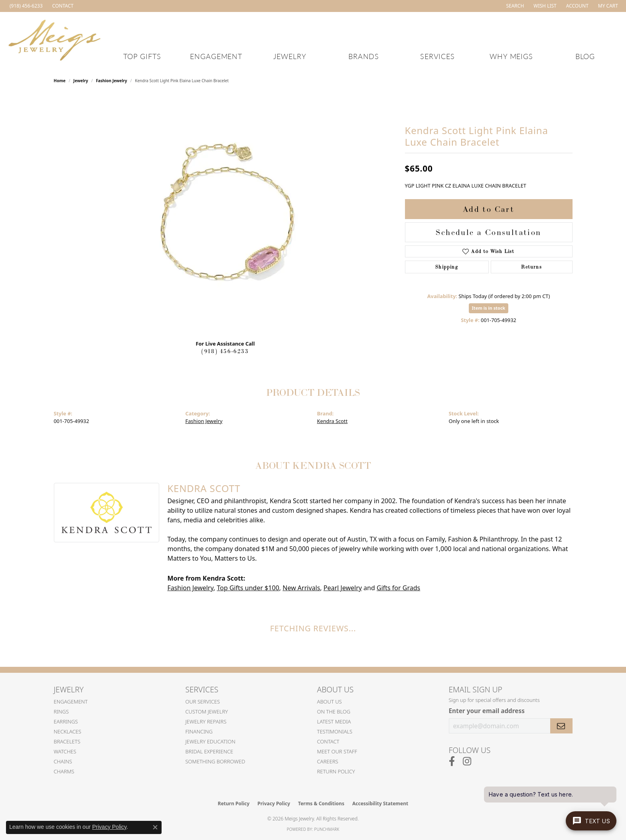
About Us (330, 702)
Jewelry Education (210, 741)
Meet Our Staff (337, 751)
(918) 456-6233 (225, 351)
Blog (585, 56)
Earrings (66, 721)
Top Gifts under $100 (248, 588)
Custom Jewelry (207, 712)
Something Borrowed (215, 761)
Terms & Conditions (321, 803)
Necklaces (68, 731)
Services (438, 56)
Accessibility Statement (380, 803)
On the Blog (334, 712)
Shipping (447, 267)
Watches (65, 751)
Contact (328, 741)
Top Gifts (142, 56)
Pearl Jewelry (343, 588)
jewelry (81, 81)
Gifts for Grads (398, 588)
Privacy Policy (274, 803)
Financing (199, 731)
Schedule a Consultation (488, 232)
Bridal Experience (209, 751)
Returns (531, 267)
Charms (64, 771)
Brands (364, 56)
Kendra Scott (333, 421)
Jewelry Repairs (206, 721)
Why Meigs (511, 56)
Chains (63, 761)
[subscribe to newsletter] (561, 726)
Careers (328, 761)
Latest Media (334, 721)
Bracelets (67, 741)
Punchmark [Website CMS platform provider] (327, 829)
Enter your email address (487, 711)
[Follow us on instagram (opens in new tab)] (467, 761)
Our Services (203, 702)
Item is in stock (489, 308)
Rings (61, 712)
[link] (25, 6)
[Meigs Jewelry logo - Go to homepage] (55, 39)
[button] (514, 6)
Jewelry (290, 56)
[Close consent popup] (155, 827)
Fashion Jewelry (111, 81)
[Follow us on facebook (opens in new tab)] (452, 761)
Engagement (216, 56)
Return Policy (336, 771)
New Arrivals (301, 588)
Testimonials (335, 731)
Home (60, 81)
